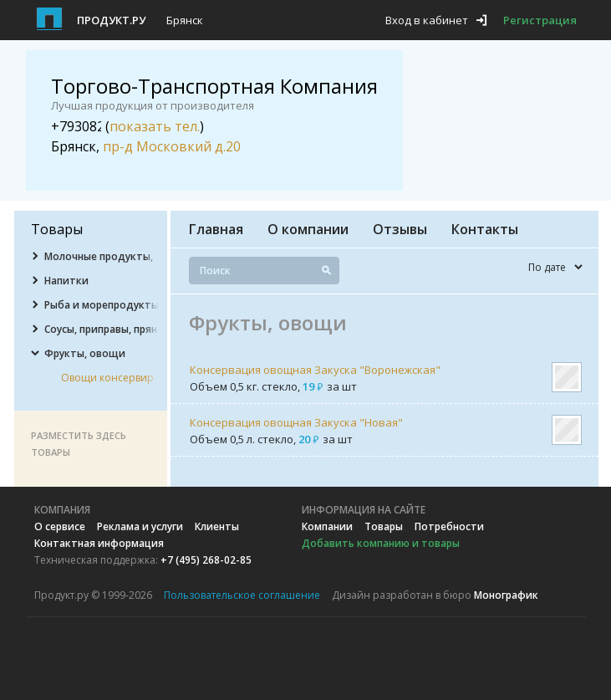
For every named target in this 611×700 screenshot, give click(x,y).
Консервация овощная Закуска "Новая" (296, 422)
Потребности (449, 526)
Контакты (485, 229)
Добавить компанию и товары (381, 543)
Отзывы (400, 229)
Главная (216, 229)
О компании (308, 229)
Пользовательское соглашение (242, 595)
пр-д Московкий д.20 (172, 146)
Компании (327, 526)
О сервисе (60, 526)
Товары (384, 526)
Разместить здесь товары (79, 444)
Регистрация (540, 20)
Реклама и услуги (140, 526)
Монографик (506, 595)
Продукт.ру (111, 20)
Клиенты (217, 526)
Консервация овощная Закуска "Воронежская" (315, 370)
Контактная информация (99, 543)
